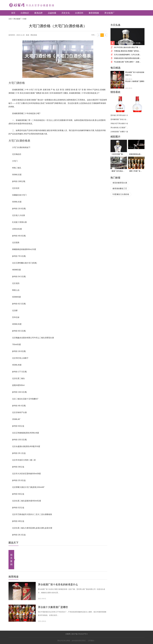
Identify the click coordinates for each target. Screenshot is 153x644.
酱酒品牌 (38, 13)
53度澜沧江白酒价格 (121, 194)
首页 (13, 13)
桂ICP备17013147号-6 (80, 634)
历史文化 (66, 13)
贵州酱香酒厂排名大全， (119, 119)
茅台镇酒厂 (109, 13)
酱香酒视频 (94, 13)
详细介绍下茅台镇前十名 (119, 123)
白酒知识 (25, 13)
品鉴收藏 (52, 13)
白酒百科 (79, 13)
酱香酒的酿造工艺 (120, 189)
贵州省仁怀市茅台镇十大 (119, 115)
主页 (10, 19)
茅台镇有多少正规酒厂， (119, 128)
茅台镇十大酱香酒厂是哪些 (53, 607)
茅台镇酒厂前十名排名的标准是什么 (58, 584)
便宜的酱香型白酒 (120, 183)
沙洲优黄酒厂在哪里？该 (119, 132)
